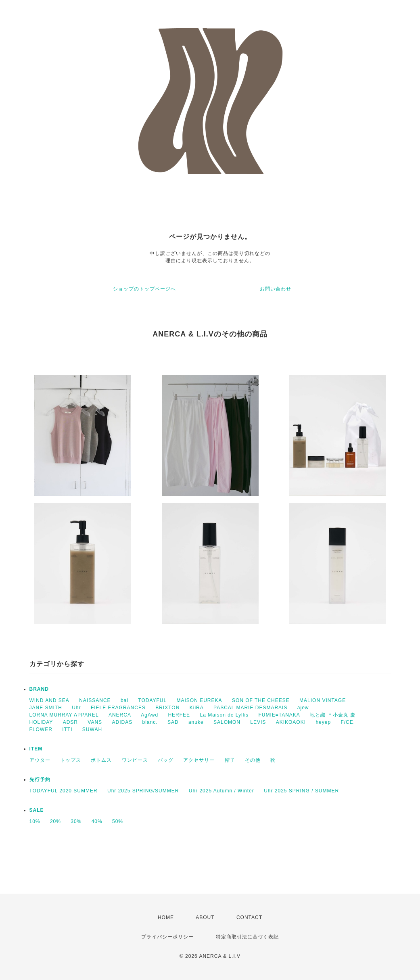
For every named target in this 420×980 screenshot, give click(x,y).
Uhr (76, 708)
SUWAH (92, 729)
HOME (166, 917)
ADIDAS (122, 722)
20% (55, 821)
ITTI (67, 729)
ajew (303, 708)
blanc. (150, 722)
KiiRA (197, 708)
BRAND (39, 689)
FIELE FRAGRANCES (118, 708)
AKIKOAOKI (291, 722)
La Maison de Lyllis (224, 715)
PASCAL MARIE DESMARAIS (250, 708)
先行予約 (40, 779)
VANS (95, 722)
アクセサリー (199, 760)
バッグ (166, 760)
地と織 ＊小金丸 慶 (333, 715)
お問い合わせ (276, 289)
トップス (71, 760)
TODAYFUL (152, 700)
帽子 (230, 760)
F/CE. (348, 722)
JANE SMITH (46, 708)
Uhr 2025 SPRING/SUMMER (143, 791)
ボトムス (101, 760)
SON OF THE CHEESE (261, 700)
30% (76, 821)
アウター (40, 760)
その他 (253, 760)
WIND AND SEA (49, 700)
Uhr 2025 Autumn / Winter (221, 791)
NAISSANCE (95, 700)
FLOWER (41, 729)
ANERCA (120, 715)
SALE (37, 810)
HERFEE (179, 715)
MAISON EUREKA (200, 700)
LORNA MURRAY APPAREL (64, 715)
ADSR (70, 722)
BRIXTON (167, 708)
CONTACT (249, 917)
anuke (196, 722)
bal (124, 700)
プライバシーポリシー (167, 937)
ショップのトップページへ (144, 289)
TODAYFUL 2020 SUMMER (64, 791)
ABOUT (205, 917)
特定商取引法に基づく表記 (247, 937)
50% (118, 821)
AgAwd (149, 715)
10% (35, 821)
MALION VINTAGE (323, 700)
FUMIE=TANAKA (279, 715)
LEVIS (258, 722)
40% (97, 821)
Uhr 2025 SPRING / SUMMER (301, 791)
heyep (323, 722)
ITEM (36, 749)
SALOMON (227, 722)
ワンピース (135, 760)
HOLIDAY (41, 722)
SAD (173, 722)
